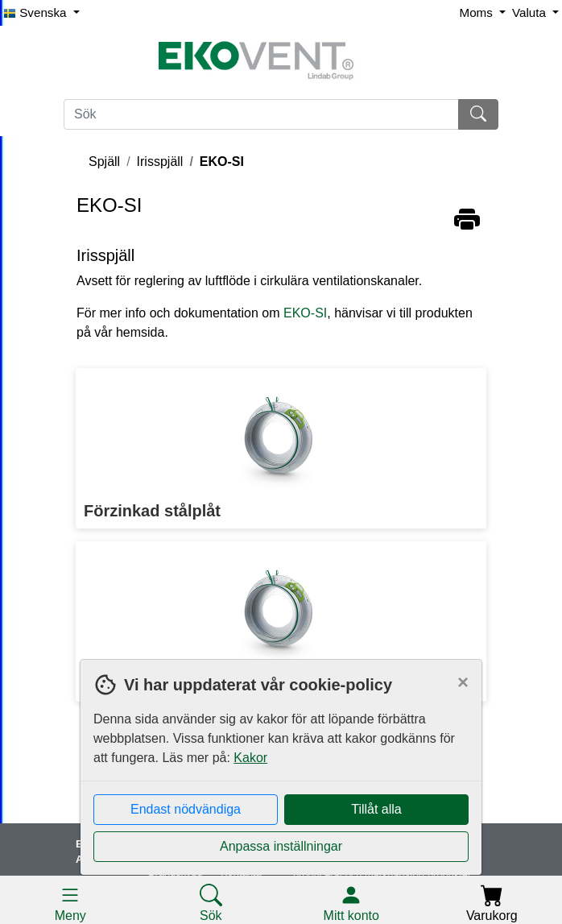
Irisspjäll (160, 162)
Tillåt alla (376, 809)
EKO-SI (222, 162)
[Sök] (261, 114)
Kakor (250, 758)
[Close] (463, 682)
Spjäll (104, 162)
